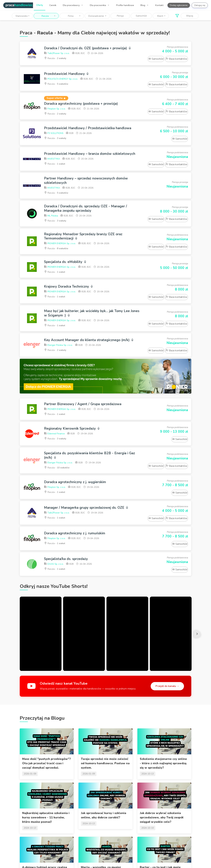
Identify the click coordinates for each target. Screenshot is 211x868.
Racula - (55, 58)
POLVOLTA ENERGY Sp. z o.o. (61, 79)
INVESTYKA (52, 159)
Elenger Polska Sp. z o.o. (58, 345)
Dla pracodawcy (72, 5)
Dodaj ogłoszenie (179, 5)
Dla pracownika (98, 5)
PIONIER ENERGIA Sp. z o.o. (60, 244)
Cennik (53, 5)
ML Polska (51, 216)
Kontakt (159, 5)
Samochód (141, 16)
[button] (22, 16)
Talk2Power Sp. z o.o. (57, 53)
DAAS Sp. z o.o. (54, 564)
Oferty (40, 5)
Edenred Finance (54, 434)
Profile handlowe (125, 5)
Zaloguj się (200, 5)
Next (197, 634)
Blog (143, 5)
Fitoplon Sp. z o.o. (55, 109)
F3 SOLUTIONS (54, 133)
